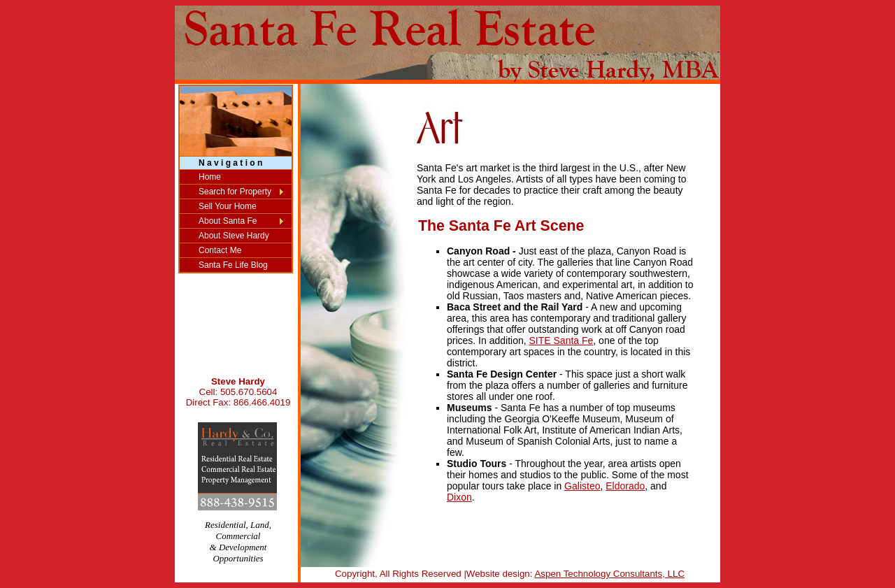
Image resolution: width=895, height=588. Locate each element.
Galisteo (582, 486)
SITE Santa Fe (561, 340)
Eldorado (625, 486)
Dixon (459, 497)
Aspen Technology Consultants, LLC (609, 574)
